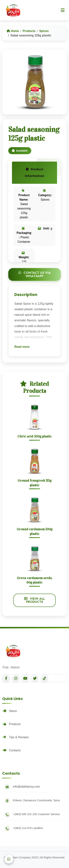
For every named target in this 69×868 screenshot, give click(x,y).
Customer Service (36, 814)
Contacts (12, 750)
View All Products (34, 600)
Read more (22, 347)
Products (29, 31)
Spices (44, 31)
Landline (28, 828)
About (10, 711)
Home (13, 31)
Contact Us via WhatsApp (35, 274)
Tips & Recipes (16, 737)
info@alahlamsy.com (26, 787)
